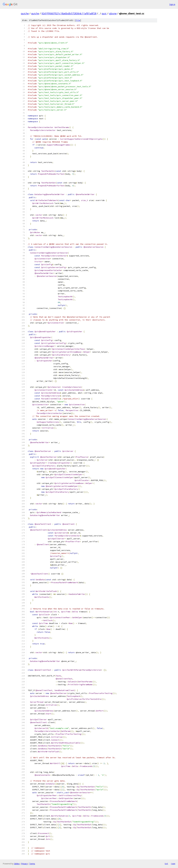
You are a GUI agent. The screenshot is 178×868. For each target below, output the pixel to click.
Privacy (24, 864)
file (78, 20)
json (173, 864)
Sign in (172, 4)
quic (104, 13)
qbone (113, 13)
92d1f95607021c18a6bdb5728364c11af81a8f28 (69, 13)
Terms (32, 864)
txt (166, 864)
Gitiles (17, 864)
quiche (25, 13)
